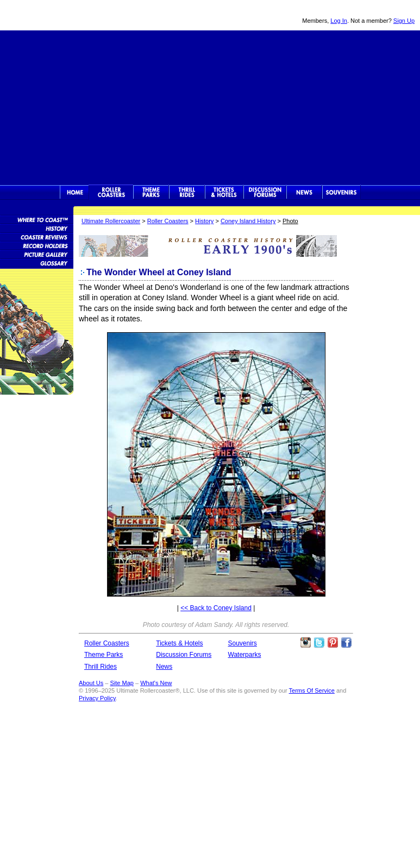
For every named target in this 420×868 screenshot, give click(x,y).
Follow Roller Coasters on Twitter (319, 643)
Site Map (121, 683)
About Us (91, 683)
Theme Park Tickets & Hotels (224, 192)
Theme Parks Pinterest (333, 643)
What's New (156, 683)
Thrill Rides (187, 192)
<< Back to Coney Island (216, 608)
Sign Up (404, 21)
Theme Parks (151, 192)
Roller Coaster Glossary (37, 263)
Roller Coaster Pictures (37, 254)
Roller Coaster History (37, 228)
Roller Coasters (168, 221)
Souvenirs (341, 192)
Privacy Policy (97, 698)
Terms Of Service (312, 690)
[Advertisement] (210, 106)
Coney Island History (248, 221)
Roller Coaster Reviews (37, 237)
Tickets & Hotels (179, 643)
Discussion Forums (265, 192)
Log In (339, 21)
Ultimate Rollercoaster (76, 15)
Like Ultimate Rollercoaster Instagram (305, 643)
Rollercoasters (111, 192)
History (204, 221)
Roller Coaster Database (37, 219)
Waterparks (245, 655)
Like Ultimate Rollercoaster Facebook (346, 643)
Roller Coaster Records (37, 245)
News (304, 192)
